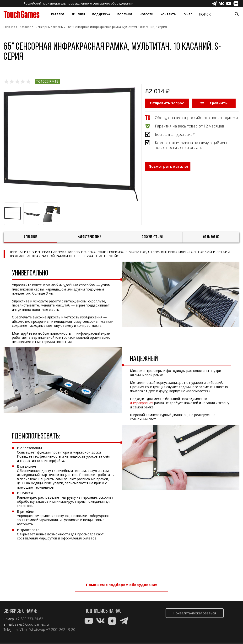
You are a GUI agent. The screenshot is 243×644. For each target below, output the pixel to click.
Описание (31, 237)
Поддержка (101, 14)
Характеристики (89, 237)
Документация (152, 237)
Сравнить (214, 103)
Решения (78, 14)
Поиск (205, 14)
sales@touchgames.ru (32, 624)
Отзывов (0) (211, 237)
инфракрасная (142, 403)
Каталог (58, 14)
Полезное (125, 14)
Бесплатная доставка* (175, 134)
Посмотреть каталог (169, 167)
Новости (146, 14)
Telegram (11, 630)
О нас (188, 14)
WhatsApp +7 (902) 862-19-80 (52, 630)
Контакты (168, 14)
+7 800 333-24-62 (29, 619)
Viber (24, 630)
